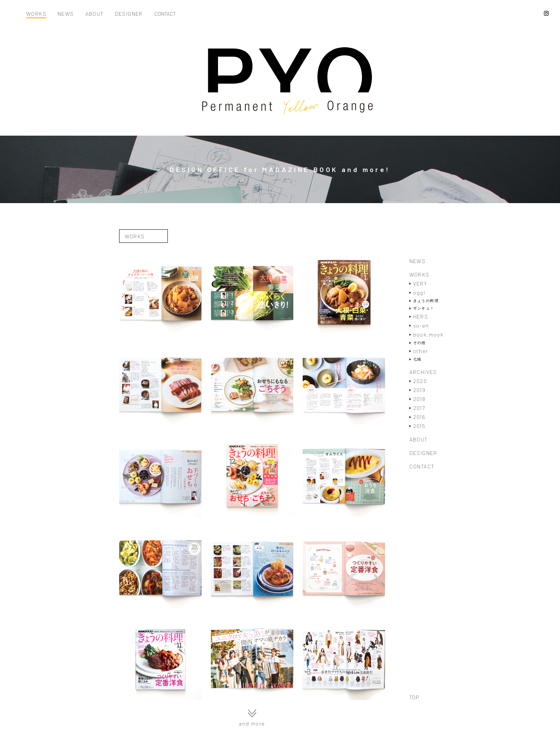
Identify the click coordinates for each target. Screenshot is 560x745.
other (421, 351)
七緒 (417, 359)
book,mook (429, 334)
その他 (420, 343)
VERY (420, 283)
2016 (420, 417)
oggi (419, 292)
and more (252, 718)
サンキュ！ (424, 308)
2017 (419, 408)
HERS (421, 316)
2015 (420, 426)
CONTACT (165, 14)
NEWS (66, 14)
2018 (420, 399)
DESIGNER (129, 14)
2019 (420, 390)
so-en (421, 325)
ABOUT (95, 14)
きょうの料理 (426, 301)
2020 (420, 381)
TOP (414, 697)
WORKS (36, 14)
